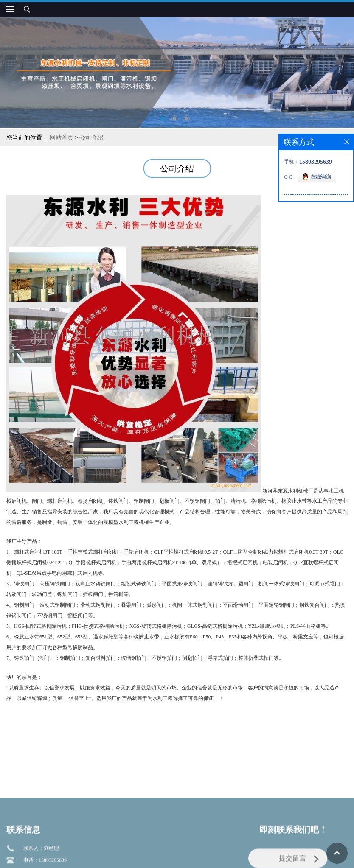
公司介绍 (91, 138)
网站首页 (62, 138)
